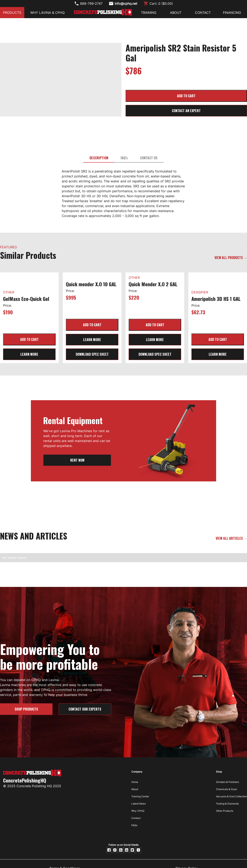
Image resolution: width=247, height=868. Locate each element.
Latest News (139, 804)
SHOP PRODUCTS (26, 709)
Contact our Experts (85, 709)
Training (149, 13)
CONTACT (203, 13)
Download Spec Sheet (92, 354)
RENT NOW (77, 460)
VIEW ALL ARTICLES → (231, 538)
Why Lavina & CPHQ (47, 13)
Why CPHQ (138, 811)
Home (135, 782)
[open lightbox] (61, 48)
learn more (29, 354)
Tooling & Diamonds (227, 804)
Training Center (140, 796)
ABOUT (176, 13)
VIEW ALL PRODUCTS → (231, 258)
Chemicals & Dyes (226, 789)
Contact (136, 818)
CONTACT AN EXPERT (186, 111)
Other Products (225, 811)
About (135, 789)
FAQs (134, 825)
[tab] (99, 158)
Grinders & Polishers (227, 782)
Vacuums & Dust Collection (231, 796)
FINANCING (232, 13)
